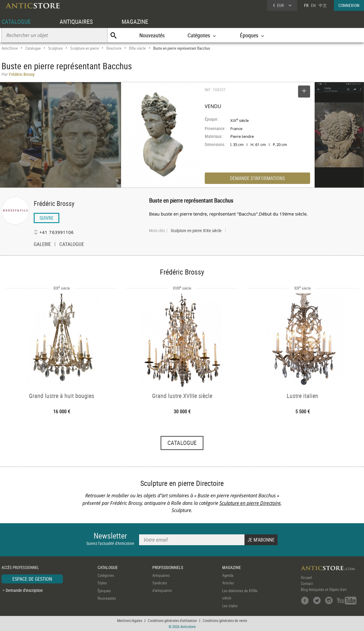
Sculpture (55, 48)
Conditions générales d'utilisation (172, 620)
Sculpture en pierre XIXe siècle (196, 231)
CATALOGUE (16, 22)
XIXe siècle (137, 48)
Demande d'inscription (24, 590)
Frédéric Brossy (54, 203)
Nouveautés (152, 35)
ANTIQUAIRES (76, 22)
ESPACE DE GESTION (32, 579)
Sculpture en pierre (84, 48)
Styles (102, 583)
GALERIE (42, 245)
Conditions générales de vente (225, 620)
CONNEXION (349, 5)
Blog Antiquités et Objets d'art (324, 589)
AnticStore (10, 48)
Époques (104, 591)
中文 (323, 5)
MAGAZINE (135, 22)
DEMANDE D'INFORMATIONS (257, 178)
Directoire (114, 48)
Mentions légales (130, 620)
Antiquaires (161, 575)
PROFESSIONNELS (168, 567)
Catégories (106, 575)
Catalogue (33, 48)
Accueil (306, 577)
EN (313, 5)
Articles (228, 583)
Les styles (230, 606)
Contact (307, 583)
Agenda (228, 575)
